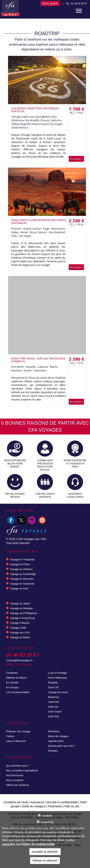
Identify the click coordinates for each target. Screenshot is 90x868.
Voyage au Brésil (20, 637)
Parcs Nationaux (58, 678)
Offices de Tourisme (17, 785)
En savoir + (76, 159)
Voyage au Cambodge (23, 574)
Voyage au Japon (20, 603)
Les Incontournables (18, 692)
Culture (10, 736)
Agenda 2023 (56, 741)
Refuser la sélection (45, 861)
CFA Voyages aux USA (32, 539)
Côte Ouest (55, 712)
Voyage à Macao (20, 623)
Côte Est (53, 707)
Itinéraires (54, 731)
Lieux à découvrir (16, 741)
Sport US (53, 687)
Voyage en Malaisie (21, 608)
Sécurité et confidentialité (62, 802)
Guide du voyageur (34, 806)
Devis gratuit (50, 3)
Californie (54, 702)
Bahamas (54, 697)
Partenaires (55, 806)
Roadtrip (53, 683)
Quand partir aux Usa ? (61, 746)
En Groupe (12, 687)
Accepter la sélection (45, 852)
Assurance (38, 802)
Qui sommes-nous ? (18, 766)
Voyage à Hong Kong (22, 618)
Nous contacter (15, 780)
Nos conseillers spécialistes (22, 770)
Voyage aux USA (20, 632)
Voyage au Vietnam (21, 569)
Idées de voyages (58, 736)
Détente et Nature (16, 678)
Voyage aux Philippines (24, 613)
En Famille (12, 683)
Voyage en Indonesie (22, 584)
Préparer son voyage (18, 731)
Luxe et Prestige (57, 673)
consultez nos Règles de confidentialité (28, 844)
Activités (53, 751)
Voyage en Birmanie (22, 579)
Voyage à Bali (18, 628)
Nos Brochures (15, 775)
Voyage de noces (58, 692)
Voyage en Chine (20, 564)
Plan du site (72, 806)
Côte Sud (53, 716)
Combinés (12, 673)
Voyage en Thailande (22, 559)
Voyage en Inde (19, 589)
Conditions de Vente (16, 802)
